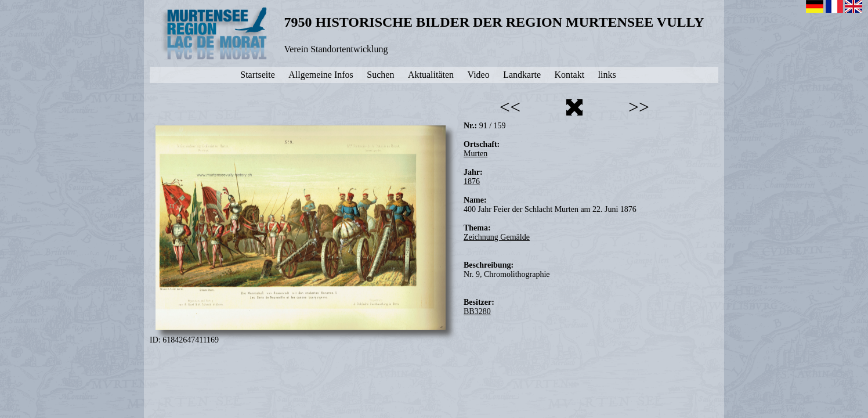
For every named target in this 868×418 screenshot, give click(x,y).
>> (639, 107)
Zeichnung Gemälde (497, 237)
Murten (475, 154)
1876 (472, 181)
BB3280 (477, 311)
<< (510, 107)
